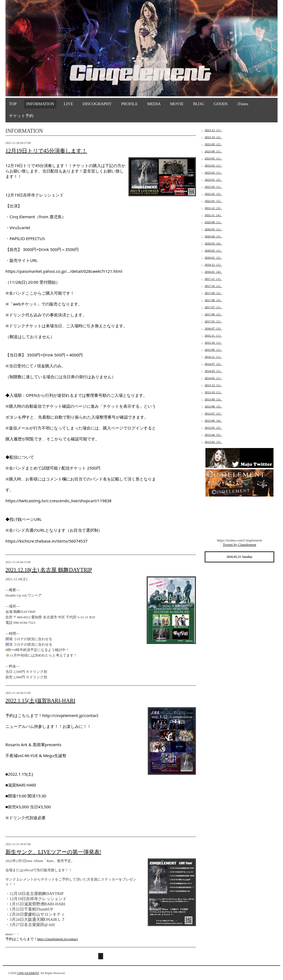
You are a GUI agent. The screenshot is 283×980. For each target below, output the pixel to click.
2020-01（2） (213, 258)
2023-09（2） (213, 144)
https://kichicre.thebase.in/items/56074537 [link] (47, 541)
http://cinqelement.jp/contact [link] (70, 715)
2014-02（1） (213, 378)
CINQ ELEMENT (28, 973)
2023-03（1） (213, 165)
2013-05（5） (213, 428)
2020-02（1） (213, 250)
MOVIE (177, 104)
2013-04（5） (213, 435)
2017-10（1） (213, 286)
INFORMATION (40, 104)
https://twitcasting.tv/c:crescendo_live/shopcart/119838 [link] (59, 501)
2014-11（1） (213, 357)
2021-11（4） (213, 215)
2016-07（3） (213, 328)
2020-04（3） (213, 236)
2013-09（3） (213, 399)
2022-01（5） (213, 201)
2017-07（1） (213, 307)
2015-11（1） (213, 335)
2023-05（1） (213, 158)
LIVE (68, 104)
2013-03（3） (213, 442)
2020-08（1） (213, 222)
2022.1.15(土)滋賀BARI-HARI (40, 701)
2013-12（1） (213, 385)
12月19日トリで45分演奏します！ (46, 151)
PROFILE (129, 104)
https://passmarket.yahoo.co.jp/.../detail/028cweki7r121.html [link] (64, 271)
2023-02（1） (213, 173)
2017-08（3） (213, 300)
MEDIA (154, 104)
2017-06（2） (213, 314)
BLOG (199, 104)
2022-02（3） (213, 194)
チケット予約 (21, 116)
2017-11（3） (213, 279)
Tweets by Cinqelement (240, 545)
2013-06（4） (213, 421)
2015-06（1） (213, 350)
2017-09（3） (213, 293)
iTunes (243, 104)
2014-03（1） (213, 371)
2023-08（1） (213, 151)
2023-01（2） (213, 180)
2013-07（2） (213, 413)
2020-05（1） (213, 229)
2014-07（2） (213, 364)
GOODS (221, 104)
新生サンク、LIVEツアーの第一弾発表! (53, 852)
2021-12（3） (213, 208)
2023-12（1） (213, 130)
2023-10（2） (213, 137)
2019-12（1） (213, 265)
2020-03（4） (213, 243)
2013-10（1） (213, 392)
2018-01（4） (213, 272)
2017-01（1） (213, 321)
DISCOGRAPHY (97, 104)
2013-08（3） (213, 406)
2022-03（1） (213, 187)
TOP (13, 104)
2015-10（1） (213, 343)
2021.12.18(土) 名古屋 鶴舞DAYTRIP (49, 570)
